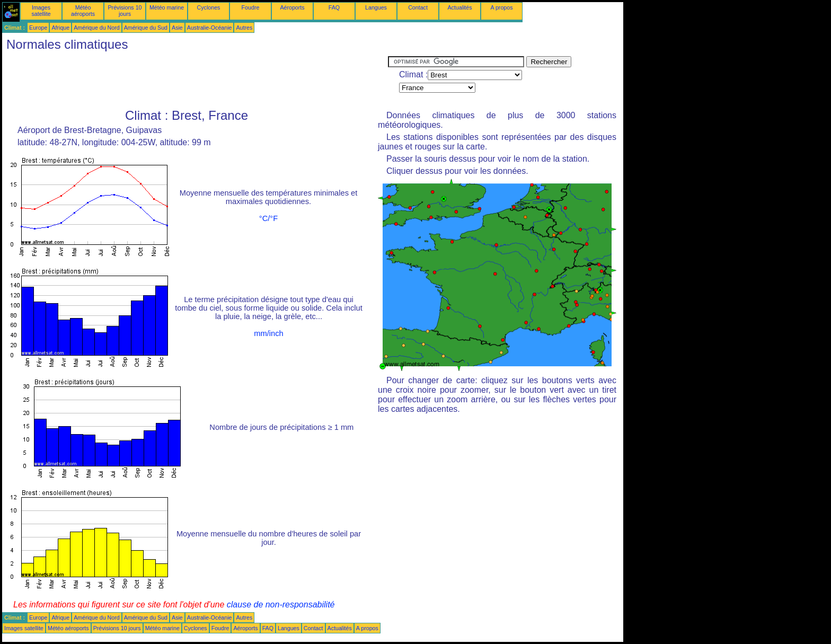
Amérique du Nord (96, 28)
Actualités (459, 7)
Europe (38, 28)
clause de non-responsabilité (281, 605)
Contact (418, 7)
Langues (376, 7)
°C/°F (268, 218)
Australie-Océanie (210, 28)
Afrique (60, 28)
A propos (501, 7)
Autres (244, 28)
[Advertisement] (195, 80)
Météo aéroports (83, 11)
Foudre (251, 7)
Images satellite (41, 11)
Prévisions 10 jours (125, 11)
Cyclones (209, 7)
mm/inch (268, 333)
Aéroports (292, 7)
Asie (177, 28)
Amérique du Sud (146, 28)
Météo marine (167, 7)
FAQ (334, 7)
